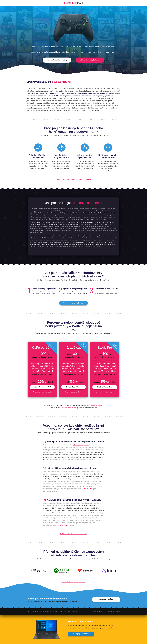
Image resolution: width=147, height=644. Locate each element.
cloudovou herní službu (69, 408)
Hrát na (42, 387)
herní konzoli (39, 233)
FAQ (61, 611)
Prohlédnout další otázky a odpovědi (73, 534)
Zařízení (54, 611)
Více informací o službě (42, 392)
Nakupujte (81, 634)
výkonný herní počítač (81, 445)
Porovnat (57, 60)
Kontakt (75, 611)
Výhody (35, 611)
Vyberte (106, 599)
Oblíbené (90, 60)
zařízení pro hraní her (62, 525)
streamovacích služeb (95, 405)
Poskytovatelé (45, 611)
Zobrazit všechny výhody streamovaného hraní (73, 180)
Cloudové (73, 3)
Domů (28, 611)
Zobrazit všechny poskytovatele (74, 582)
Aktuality (68, 611)
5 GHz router (86, 489)
